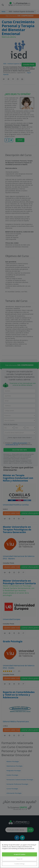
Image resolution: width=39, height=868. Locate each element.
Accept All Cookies (19, 854)
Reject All (19, 859)
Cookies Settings (19, 864)
